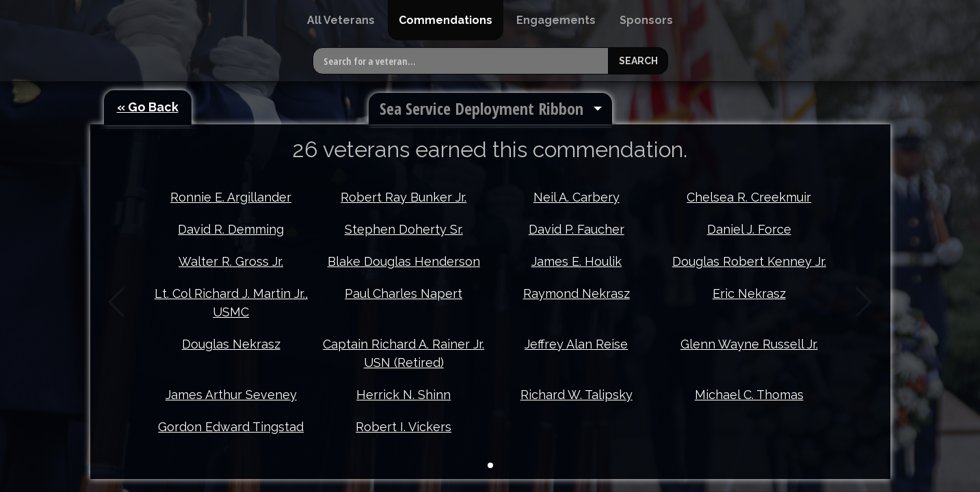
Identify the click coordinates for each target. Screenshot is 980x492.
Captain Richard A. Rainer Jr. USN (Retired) (403, 353)
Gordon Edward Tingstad (231, 427)
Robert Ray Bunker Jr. (403, 197)
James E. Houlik (577, 261)
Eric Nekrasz (749, 293)
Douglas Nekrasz (231, 344)
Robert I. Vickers (403, 427)
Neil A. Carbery (577, 197)
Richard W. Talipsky (577, 395)
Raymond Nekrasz (577, 293)
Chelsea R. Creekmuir (749, 197)
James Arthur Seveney (231, 395)
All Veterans (341, 20)
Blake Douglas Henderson (404, 261)
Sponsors (646, 20)
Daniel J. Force (749, 229)
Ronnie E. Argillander (231, 197)
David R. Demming (231, 229)
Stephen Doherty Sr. (404, 229)
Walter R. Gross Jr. (231, 261)
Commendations (446, 20)
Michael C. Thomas (749, 395)
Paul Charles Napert (403, 293)
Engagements (556, 20)
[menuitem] (341, 20)
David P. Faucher (577, 229)
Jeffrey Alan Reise (576, 344)
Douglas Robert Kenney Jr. (749, 261)
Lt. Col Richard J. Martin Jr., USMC (231, 303)
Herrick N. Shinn (403, 395)
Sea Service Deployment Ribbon (481, 108)
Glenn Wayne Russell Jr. (749, 344)
